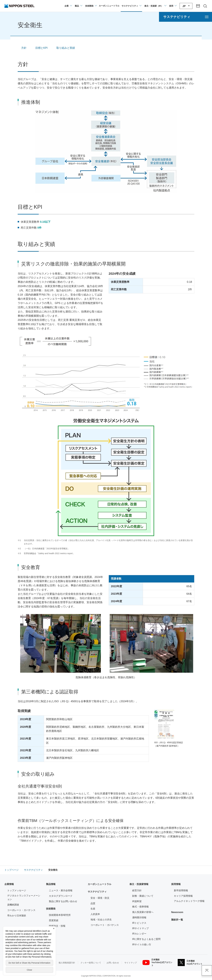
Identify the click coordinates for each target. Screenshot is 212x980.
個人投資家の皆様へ (143, 912)
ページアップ (207, 970)
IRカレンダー (139, 934)
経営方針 (137, 890)
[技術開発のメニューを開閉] (91, 6)
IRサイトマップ (140, 928)
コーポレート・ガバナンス (21, 910)
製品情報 (51, 884)
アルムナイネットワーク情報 (191, 901)
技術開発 (51, 909)
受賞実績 (54, 920)
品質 (93, 903)
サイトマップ (131, 963)
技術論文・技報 (57, 926)
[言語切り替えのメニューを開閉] (186, 6)
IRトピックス (139, 923)
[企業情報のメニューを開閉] (68, 6)
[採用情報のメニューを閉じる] (173, 6)
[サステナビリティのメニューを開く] (185, 17)
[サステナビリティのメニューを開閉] (131, 6)
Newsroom (177, 912)
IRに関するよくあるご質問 (146, 939)
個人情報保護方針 (67, 963)
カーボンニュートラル (100, 884)
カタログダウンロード (61, 896)
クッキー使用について (91, 963)
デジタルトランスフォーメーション (24, 898)
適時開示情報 (139, 917)
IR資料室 (137, 901)
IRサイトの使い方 (142, 945)
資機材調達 (13, 905)
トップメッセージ (17, 890)
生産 (93, 909)
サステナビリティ (97, 892)
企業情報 (9, 884)
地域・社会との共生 (101, 920)
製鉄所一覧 (177, 920)
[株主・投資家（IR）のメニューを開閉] (155, 6)
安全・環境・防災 (100, 898)
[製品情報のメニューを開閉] (78, 6)
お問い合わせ (113, 963)
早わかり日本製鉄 (17, 916)
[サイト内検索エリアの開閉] (205, 6)
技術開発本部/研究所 (60, 915)
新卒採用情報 (181, 890)
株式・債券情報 (140, 907)
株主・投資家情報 (139, 884)
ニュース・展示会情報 (61, 890)
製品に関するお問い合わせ (63, 901)
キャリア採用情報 (183, 896)
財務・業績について (143, 896)
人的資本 (95, 914)
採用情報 (176, 884)
